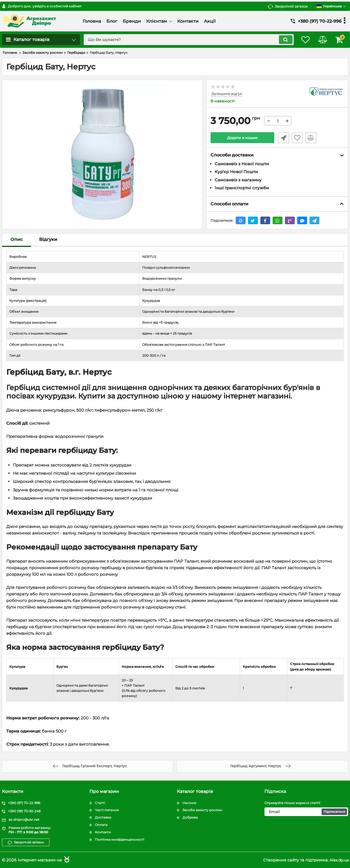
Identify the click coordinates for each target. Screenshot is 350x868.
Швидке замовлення (282, 138)
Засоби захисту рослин (202, 810)
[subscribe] (306, 812)
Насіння (189, 803)
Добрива (190, 818)
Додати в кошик (242, 138)
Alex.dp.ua (338, 860)
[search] (185, 40)
